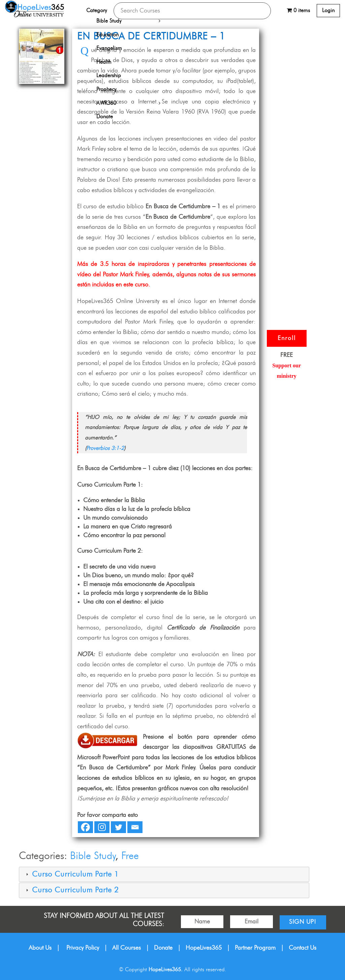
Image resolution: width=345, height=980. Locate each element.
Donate (163, 948)
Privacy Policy (83, 948)
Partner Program (255, 948)
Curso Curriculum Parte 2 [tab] (72, 890)
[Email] (135, 827)
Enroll (287, 338)
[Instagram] (102, 827)
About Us (40, 948)
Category (97, 10)
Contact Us (303, 948)
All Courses (127, 948)
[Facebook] (85, 827)
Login (328, 10)
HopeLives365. (166, 970)
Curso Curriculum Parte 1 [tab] (72, 874)
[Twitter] (118, 827)
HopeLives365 (204, 948)
